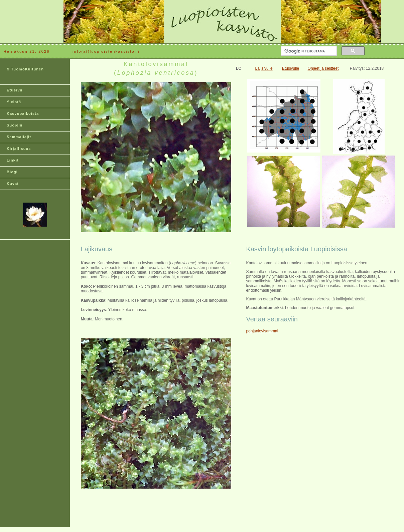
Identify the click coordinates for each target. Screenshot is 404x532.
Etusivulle (291, 68)
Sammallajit (19, 137)
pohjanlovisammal (262, 331)
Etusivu (15, 90)
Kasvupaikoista (23, 113)
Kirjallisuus (19, 149)
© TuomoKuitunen (25, 69)
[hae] (308, 51)
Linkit (13, 160)
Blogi (12, 172)
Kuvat (13, 184)
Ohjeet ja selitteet (323, 68)
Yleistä (14, 102)
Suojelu (15, 125)
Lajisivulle (264, 68)
